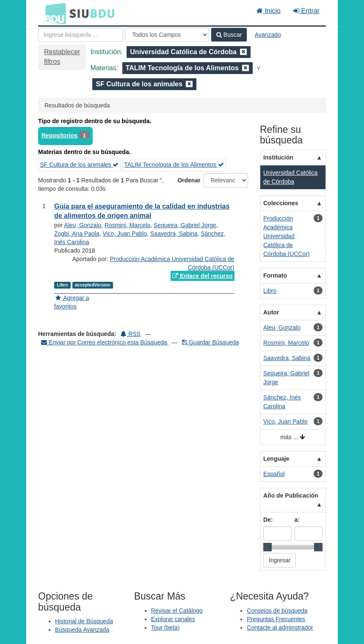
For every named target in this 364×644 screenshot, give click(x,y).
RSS (131, 334)
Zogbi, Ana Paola (77, 234)
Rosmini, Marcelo (127, 225)
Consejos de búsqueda (277, 611)
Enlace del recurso (202, 276)
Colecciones (281, 203)
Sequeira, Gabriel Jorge (185, 225)
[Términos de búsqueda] (81, 35)
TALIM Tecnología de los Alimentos (174, 165)
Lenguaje (276, 459)
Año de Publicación (291, 495)
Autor (271, 312)
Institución (278, 157)
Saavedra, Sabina (174, 234)
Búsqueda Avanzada (82, 630)
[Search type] (167, 35)
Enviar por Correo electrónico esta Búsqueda (105, 342)
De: (268, 520)
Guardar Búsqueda (210, 342)
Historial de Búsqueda (84, 621)
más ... (293, 437)
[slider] (267, 547)
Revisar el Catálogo (177, 611)
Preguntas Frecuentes (276, 619)
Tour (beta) (165, 627)
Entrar (306, 11)
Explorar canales (173, 619)
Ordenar (189, 180)
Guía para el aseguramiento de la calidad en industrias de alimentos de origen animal (142, 211)
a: (297, 520)
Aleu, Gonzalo (83, 225)
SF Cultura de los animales (80, 165)
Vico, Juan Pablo (125, 234)
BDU (53, 13)
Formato (275, 275)
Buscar (229, 35)
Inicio (269, 11)
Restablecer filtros (62, 57)
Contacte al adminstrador (280, 627)
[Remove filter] (243, 52)
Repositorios (60, 135)
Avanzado (268, 35)
